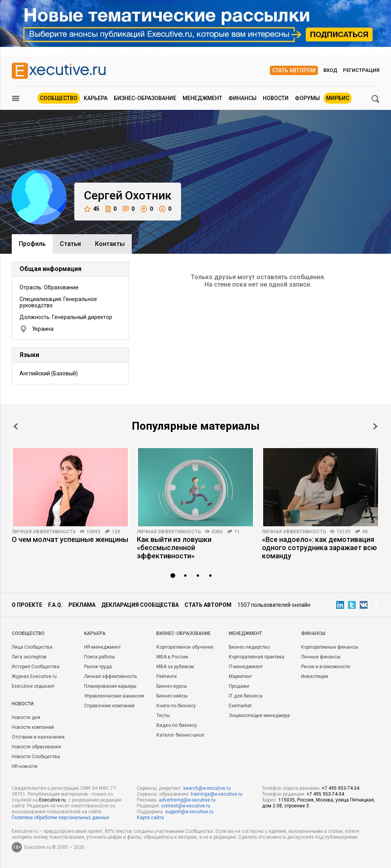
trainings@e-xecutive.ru (217, 794)
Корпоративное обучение (185, 647)
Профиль (32, 244)
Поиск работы (100, 657)
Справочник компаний (109, 706)
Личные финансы (321, 657)
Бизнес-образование (145, 98)
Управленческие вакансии (114, 696)
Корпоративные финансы (330, 647)
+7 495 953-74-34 (341, 788)
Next (375, 426)
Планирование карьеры (110, 686)
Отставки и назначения (38, 737)
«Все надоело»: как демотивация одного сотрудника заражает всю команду (319, 548)
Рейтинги (167, 676)
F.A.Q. (55, 605)
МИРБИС (338, 98)
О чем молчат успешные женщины (70, 539)
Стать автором (294, 70)
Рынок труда (98, 667)
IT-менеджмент (246, 667)
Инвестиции (315, 676)
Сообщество (59, 98)
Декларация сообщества (140, 605)
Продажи (239, 686)
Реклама (82, 605)
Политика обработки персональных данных (60, 818)
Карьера (96, 98)
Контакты (110, 244)
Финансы (242, 98)
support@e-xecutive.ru (189, 812)
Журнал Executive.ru (34, 676)
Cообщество (28, 633)
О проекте (27, 605)
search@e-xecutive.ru (207, 788)
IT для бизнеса (246, 696)
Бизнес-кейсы (172, 696)
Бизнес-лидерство (249, 647)
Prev (16, 426)
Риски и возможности (326, 667)
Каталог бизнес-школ (180, 735)
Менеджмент (202, 98)
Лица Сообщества (32, 647)
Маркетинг (240, 676)
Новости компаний (33, 727)
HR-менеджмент (102, 647)
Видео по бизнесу (177, 725)
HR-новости (25, 766)
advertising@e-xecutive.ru (187, 800)
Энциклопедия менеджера (259, 716)
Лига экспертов (29, 657)
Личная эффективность (44, 532)
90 (365, 532)
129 (116, 532)
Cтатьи (70, 244)
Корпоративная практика (256, 657)
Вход (330, 70)
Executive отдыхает (33, 686)
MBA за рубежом (175, 667)
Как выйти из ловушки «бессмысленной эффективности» (174, 548)
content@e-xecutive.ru (186, 806)
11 (237, 532)
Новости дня (26, 717)
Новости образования (36, 747)
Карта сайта (150, 818)
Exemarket (240, 706)
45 (92, 209)
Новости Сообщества (36, 757)
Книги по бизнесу (176, 706)
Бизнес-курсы (172, 686)
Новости (276, 98)
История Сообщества (36, 667)
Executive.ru (52, 800)
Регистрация (361, 70)
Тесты (163, 716)
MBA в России (172, 657)
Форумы (307, 98)
